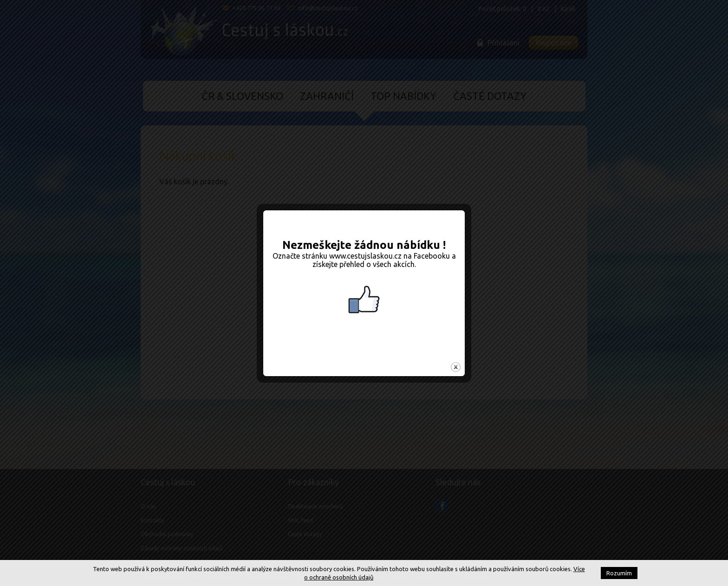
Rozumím (619, 573)
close (456, 357)
